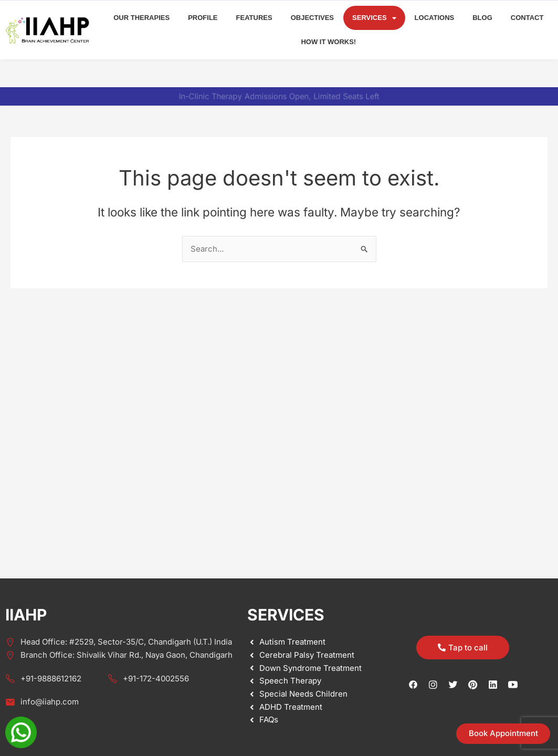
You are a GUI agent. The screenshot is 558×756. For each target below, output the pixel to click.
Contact (527, 18)
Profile (203, 18)
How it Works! (328, 42)
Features (254, 18)
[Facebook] (413, 685)
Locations (435, 18)
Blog (482, 18)
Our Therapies (141, 18)
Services (374, 18)
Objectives (312, 18)
